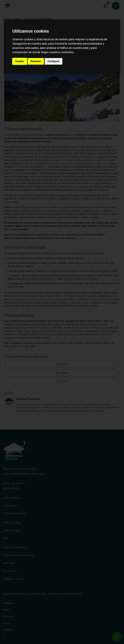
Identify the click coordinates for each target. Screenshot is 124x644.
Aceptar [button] (20, 61)
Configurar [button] (53, 61)
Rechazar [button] (36, 61)
